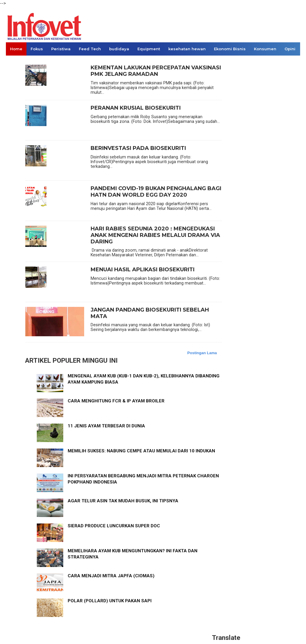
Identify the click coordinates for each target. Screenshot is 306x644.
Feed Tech (90, 49)
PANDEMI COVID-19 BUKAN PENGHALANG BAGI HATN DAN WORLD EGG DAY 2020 (156, 192)
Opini (290, 49)
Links (15, 62)
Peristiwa (61, 49)
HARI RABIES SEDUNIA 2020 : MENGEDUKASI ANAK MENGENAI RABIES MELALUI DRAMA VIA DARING (155, 235)
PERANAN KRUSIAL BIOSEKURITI (136, 108)
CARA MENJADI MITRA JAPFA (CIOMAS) (111, 576)
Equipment (149, 49)
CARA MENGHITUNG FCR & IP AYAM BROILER (116, 401)
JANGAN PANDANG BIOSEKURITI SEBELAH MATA (150, 313)
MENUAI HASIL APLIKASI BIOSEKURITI (143, 270)
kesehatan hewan (187, 49)
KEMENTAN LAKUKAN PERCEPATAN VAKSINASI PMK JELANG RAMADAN (156, 71)
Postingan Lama (202, 353)
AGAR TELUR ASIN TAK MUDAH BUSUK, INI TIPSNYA (123, 501)
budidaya (119, 49)
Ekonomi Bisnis (230, 49)
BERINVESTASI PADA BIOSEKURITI (138, 148)
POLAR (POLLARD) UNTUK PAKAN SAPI (110, 601)
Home (16, 49)
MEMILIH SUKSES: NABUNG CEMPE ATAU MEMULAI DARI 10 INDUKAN (141, 451)
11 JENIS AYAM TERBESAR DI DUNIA (106, 426)
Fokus (37, 49)
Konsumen (265, 49)
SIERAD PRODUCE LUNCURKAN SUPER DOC (114, 526)
